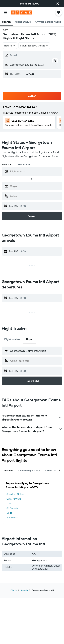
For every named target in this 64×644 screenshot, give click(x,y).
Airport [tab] (30, 339)
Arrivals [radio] (6, 165)
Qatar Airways (14, 499)
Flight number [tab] (12, 339)
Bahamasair (12, 517)
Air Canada (12, 508)
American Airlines (15, 494)
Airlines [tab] (9, 470)
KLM (9, 503)
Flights (14, 590)
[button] (58, 4)
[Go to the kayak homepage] (22, 12)
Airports (24, 590)
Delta (9, 513)
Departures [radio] (24, 165)
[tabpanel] (32, 500)
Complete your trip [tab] (29, 470)
